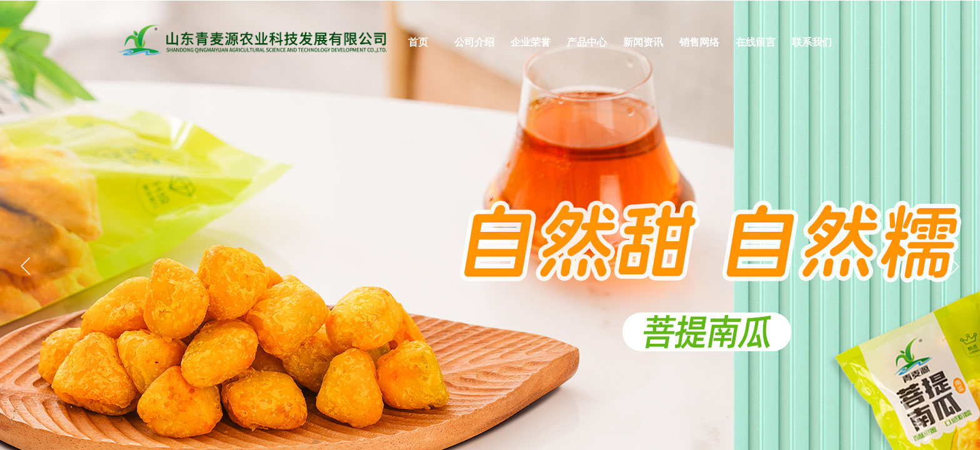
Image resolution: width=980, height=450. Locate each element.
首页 (418, 42)
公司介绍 (474, 42)
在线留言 (756, 42)
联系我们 (812, 42)
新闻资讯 (643, 42)
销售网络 (699, 42)
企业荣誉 (531, 42)
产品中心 (587, 42)
